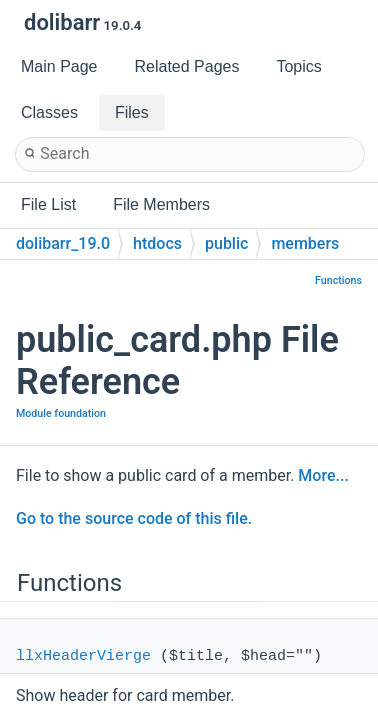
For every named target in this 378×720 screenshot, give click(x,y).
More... (323, 475)
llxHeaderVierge (83, 656)
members (305, 243)
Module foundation (61, 413)
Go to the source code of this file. (134, 518)
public (226, 243)
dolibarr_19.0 (63, 243)
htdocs (157, 243)
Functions (338, 280)
